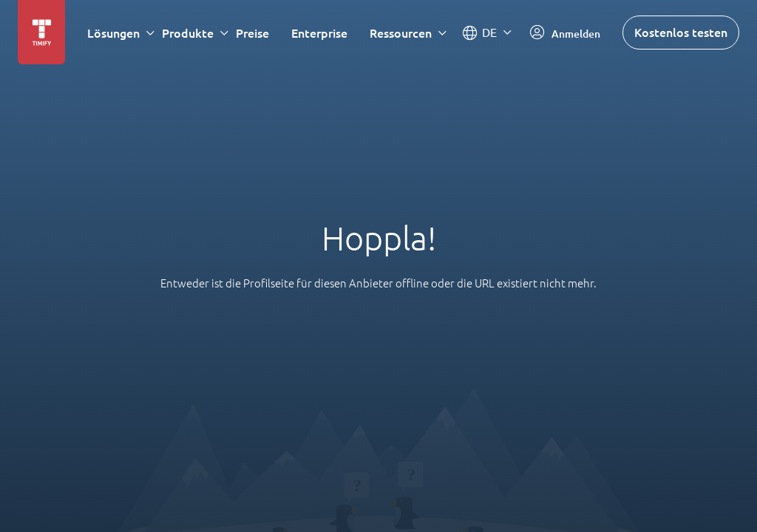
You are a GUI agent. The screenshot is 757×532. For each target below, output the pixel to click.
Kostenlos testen (681, 32)
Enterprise (319, 33)
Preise (252, 33)
